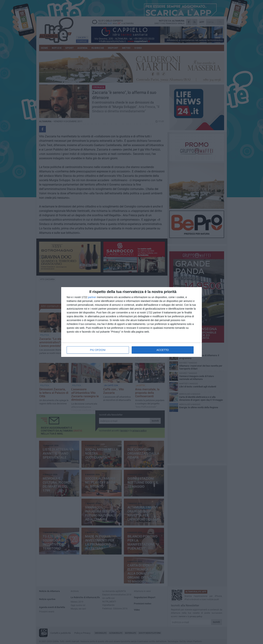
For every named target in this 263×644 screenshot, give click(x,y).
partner (92, 297)
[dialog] (131, 322)
